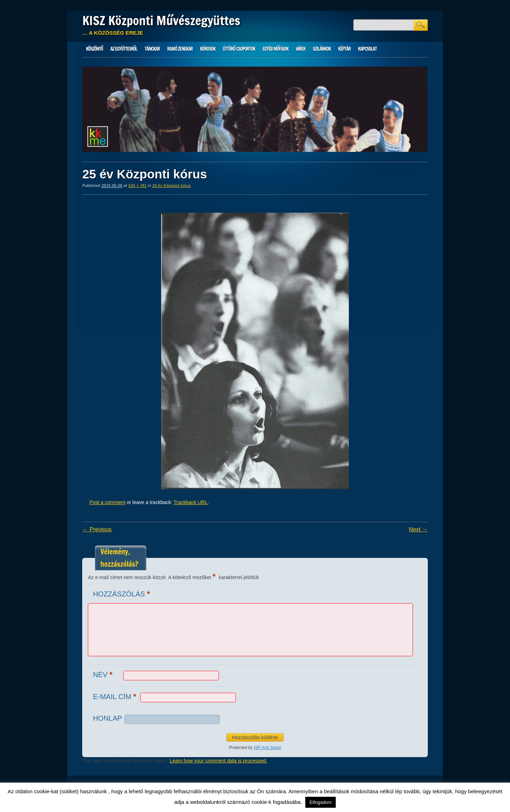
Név (103, 674)
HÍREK (301, 49)
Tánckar (152, 49)
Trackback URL (191, 502)
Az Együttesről (124, 49)
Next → (418, 529)
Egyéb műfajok (275, 49)
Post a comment (107, 502)
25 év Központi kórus (172, 185)
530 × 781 (137, 185)
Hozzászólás (122, 594)
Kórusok (208, 49)
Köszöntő (95, 49)
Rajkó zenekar (180, 49)
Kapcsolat (367, 49)
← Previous (97, 529)
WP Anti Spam (268, 748)
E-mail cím (115, 696)
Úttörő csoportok (239, 49)
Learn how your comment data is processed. (218, 761)
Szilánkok (322, 49)
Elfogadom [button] (321, 802)
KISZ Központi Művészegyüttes (161, 21)
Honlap (107, 718)
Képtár (344, 49)
